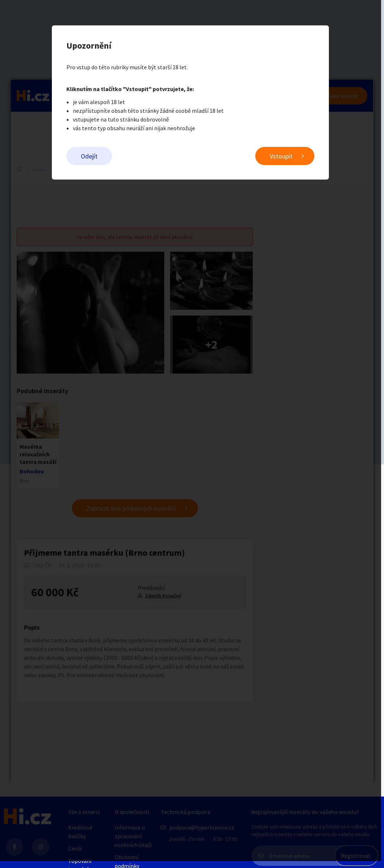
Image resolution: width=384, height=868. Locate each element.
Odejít (91, 156)
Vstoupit (283, 156)
